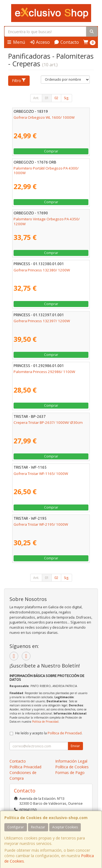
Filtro (19, 81)
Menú (16, 42)
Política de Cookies (72, 767)
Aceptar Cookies (65, 827)
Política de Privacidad (45, 722)
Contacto (66, 42)
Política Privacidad (25, 767)
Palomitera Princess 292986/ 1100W (44, 372)
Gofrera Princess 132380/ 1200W (42, 270)
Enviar (75, 746)
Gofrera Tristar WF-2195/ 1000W (41, 524)
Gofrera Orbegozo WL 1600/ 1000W (44, 117)
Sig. (67, 98)
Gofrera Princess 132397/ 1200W (42, 321)
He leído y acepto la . (49, 733)
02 (56, 98)
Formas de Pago (70, 773)
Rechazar (38, 827)
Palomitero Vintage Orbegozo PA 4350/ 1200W (47, 221)
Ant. (36, 98)
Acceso (40, 42)
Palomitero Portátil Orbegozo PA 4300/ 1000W (46, 170)
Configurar (16, 827)
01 (47, 98)
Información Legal (71, 761)
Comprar (51, 151)
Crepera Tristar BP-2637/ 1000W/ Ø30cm (48, 422)
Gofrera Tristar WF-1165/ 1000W (41, 474)
